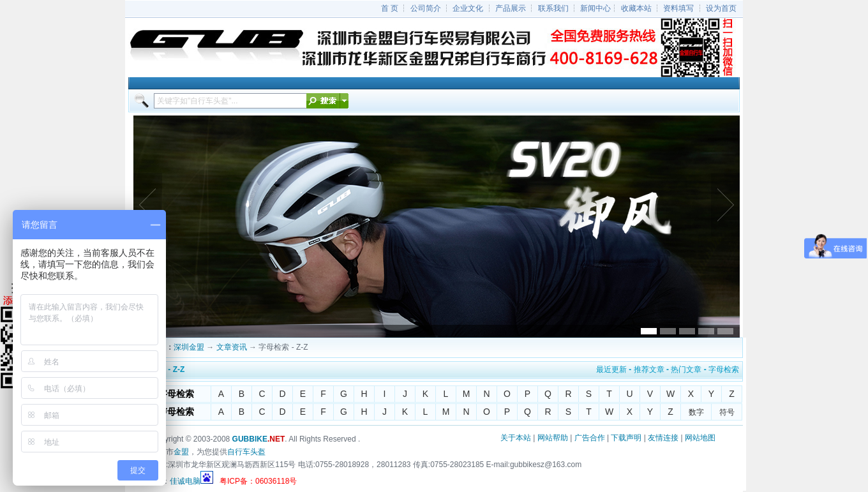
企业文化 (468, 8)
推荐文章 (649, 369)
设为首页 (721, 8)
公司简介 (426, 8)
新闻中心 (595, 8)
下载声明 (626, 438)
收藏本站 (636, 8)
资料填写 (678, 8)
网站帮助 (553, 438)
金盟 (181, 452)
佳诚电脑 (185, 481)
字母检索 (724, 369)
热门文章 (686, 369)
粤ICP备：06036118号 (258, 481)
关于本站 (516, 438)
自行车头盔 (246, 452)
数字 (696, 412)
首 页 (390, 8)
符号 (727, 412)
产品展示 (511, 8)
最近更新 (611, 369)
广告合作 (590, 438)
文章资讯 (232, 347)
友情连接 (663, 438)
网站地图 (700, 438)
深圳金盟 (189, 347)
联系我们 (553, 8)
